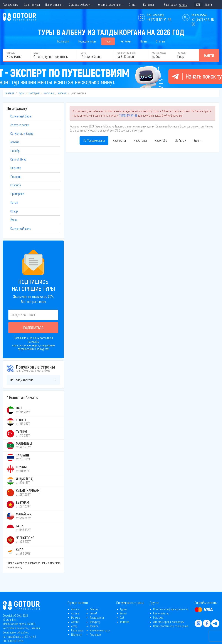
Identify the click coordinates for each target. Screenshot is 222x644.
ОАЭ (122, 617)
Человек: (181, 53)
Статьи (160, 41)
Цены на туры (32, 5)
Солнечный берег (21, 116)
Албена (62, 93)
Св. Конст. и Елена (22, 133)
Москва (76, 617)
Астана (75, 613)
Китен (14, 202)
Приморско (17, 194)
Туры (108, 41)
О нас (133, 5)
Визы (143, 41)
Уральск (94, 626)
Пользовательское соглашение (171, 626)
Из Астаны (140, 140)
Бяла (14, 220)
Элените (16, 168)
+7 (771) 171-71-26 (159, 19)
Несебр (15, 151)
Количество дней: (126, 53)
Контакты (148, 5)
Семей (93, 613)
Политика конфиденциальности (171, 609)
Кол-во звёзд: (159, 53)
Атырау (94, 609)
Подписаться (33, 328)
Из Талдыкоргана (94, 140)
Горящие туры (11, 5)
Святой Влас (18, 159)
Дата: (84, 53)
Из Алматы (119, 140)
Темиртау (95, 622)
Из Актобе (161, 140)
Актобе (75, 622)
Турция (124, 609)
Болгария (63, 41)
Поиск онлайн (54, 5)
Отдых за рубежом (81, 5)
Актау (74, 626)
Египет (123, 613)
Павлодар (95, 634)
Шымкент (77, 634)
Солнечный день (21, 228)
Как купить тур (161, 613)
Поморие (16, 177)
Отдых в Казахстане (111, 5)
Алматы (75, 609)
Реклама (158, 617)
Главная (10, 93)
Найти (209, 55)
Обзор (14, 211)
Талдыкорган (97, 617)
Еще (197, 140)
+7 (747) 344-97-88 (128, 115)
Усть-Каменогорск (100, 630)
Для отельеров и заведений (169, 622)
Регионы (126, 41)
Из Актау (180, 140)
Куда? (36, 53)
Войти (209, 5)
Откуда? (11, 53)
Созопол (16, 185)
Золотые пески (20, 125)
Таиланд (124, 622)
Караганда (77, 630)
